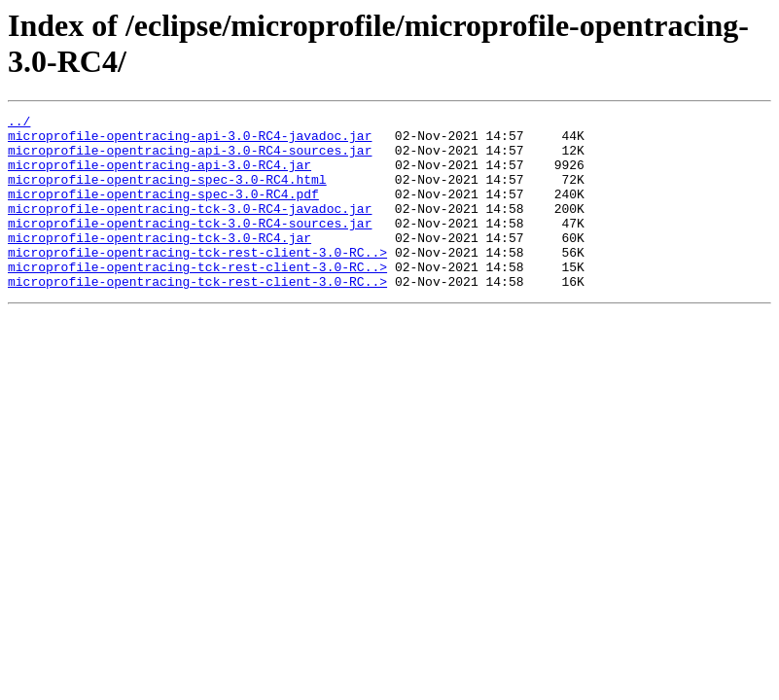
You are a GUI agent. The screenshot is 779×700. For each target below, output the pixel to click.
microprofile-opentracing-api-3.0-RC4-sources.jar (190, 158)
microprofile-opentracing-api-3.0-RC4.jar (159, 176)
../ (19, 123)
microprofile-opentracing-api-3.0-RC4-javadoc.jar (190, 141)
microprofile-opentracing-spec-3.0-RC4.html (167, 193)
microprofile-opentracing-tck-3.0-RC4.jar (159, 263)
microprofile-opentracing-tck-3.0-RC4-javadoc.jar (190, 228)
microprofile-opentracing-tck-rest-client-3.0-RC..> (197, 281)
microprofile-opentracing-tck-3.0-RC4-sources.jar (190, 246)
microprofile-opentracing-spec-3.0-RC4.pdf (163, 211)
